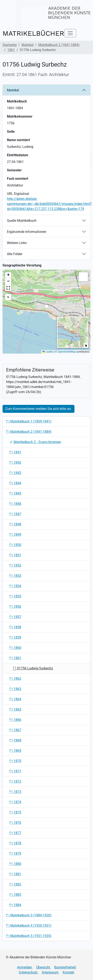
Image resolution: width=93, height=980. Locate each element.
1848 (15, 524)
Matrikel (27, 45)
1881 (15, 874)
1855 (15, 596)
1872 (15, 781)
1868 (15, 740)
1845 (15, 493)
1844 (15, 483)
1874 (15, 802)
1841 (15, 452)
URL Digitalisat (18, 194)
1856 (15, 607)
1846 (15, 504)
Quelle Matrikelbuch (22, 221)
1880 (15, 864)
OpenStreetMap (67, 352)
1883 (15, 895)
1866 (15, 720)
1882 (15, 884)
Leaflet (48, 352)
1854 (15, 586)
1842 (15, 462)
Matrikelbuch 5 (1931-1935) (29, 936)
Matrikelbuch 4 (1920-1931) (29, 926)
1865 (15, 709)
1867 (15, 730)
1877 (15, 833)
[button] (47, 308)
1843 (15, 473)
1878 (15, 843)
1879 (15, 853)
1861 (11, 50)
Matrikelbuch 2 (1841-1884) (59, 45)
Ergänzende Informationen (27, 232)
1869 (15, 751)
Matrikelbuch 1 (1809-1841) (29, 421)
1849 (15, 535)
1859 (15, 637)
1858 (15, 627)
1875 (15, 812)
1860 (15, 648)
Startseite (10, 45)
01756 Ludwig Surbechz (33, 668)
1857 (15, 617)
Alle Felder (15, 254)
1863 (15, 689)
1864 (15, 699)
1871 (15, 771)
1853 (15, 576)
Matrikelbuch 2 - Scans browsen (35, 442)
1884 (15, 905)
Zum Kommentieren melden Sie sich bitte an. (39, 409)
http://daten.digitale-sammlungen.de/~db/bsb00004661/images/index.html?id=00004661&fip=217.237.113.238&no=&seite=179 (49, 204)
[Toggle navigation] (70, 33)
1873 (15, 792)
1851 (15, 555)
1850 (15, 545)
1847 (15, 514)
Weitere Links (17, 243)
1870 (15, 761)
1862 (15, 679)
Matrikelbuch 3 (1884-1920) (29, 915)
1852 (15, 565)
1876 (15, 823)
